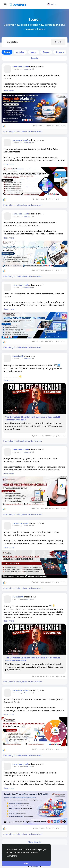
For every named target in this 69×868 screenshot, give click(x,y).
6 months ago (18, 599)
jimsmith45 (18, 356)
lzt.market (35, 866)
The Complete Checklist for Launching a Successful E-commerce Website (33, 418)
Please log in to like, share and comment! (23, 132)
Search (58, 42)
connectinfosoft (21, 67)
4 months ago (17, 69)
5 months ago (17, 359)
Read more (9, 91)
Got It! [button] (26, 863)
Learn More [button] (12, 856)
